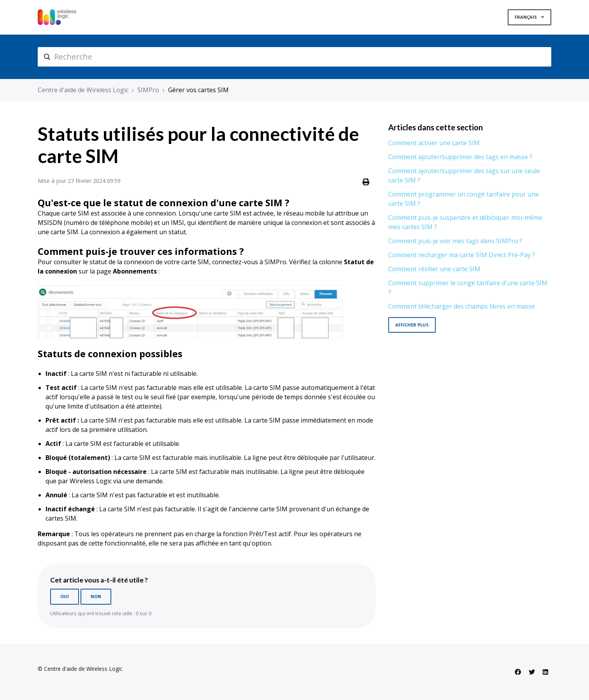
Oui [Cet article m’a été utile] (65, 596)
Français (526, 17)
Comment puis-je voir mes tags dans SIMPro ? (455, 241)
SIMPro (148, 90)
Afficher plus (412, 325)
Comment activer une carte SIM (434, 143)
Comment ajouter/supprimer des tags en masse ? (460, 157)
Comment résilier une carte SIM (434, 269)
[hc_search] (294, 57)
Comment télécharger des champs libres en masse (462, 306)
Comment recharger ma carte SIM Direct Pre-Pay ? (462, 255)
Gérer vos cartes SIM (198, 90)
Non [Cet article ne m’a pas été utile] (96, 596)
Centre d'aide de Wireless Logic (83, 90)
